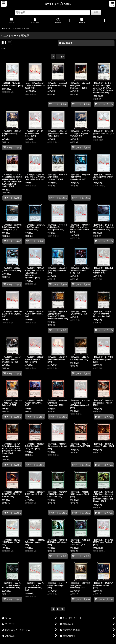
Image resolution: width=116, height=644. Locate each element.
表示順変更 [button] (66, 43)
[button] (4, 4)
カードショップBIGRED (58, 4)
